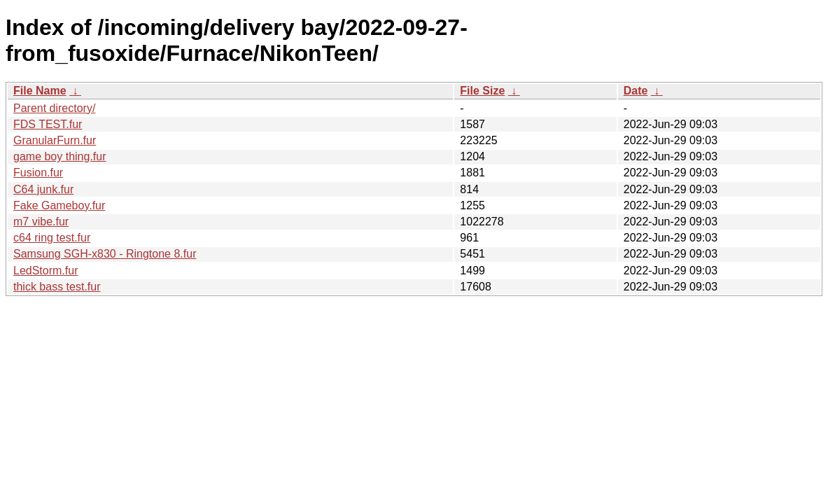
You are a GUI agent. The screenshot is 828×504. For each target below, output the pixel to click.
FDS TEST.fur (48, 124)
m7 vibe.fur (41, 222)
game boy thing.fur (60, 156)
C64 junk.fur (43, 189)
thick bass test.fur (57, 287)
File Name (40, 91)
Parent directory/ (54, 108)
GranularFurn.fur (55, 140)
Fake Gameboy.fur (59, 205)
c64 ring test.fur (52, 238)
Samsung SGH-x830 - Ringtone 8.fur (105, 254)
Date (636, 91)
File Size (482, 91)
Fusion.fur (38, 173)
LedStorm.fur (45, 271)
